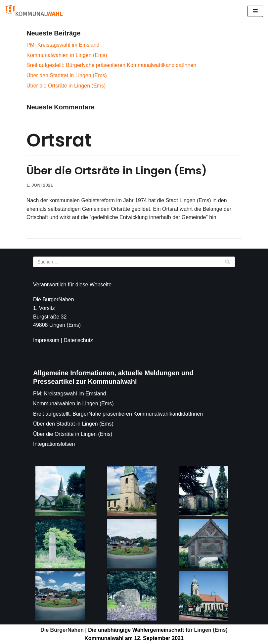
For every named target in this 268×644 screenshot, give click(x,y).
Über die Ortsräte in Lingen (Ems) (66, 86)
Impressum (46, 340)
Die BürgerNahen (62, 630)
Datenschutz (78, 340)
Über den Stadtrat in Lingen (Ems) (67, 75)
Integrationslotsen (54, 444)
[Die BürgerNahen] (34, 11)
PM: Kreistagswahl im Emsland (63, 45)
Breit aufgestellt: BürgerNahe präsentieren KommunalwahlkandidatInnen (111, 65)
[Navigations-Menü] (255, 11)
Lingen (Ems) (210, 630)
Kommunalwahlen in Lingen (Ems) (67, 55)
